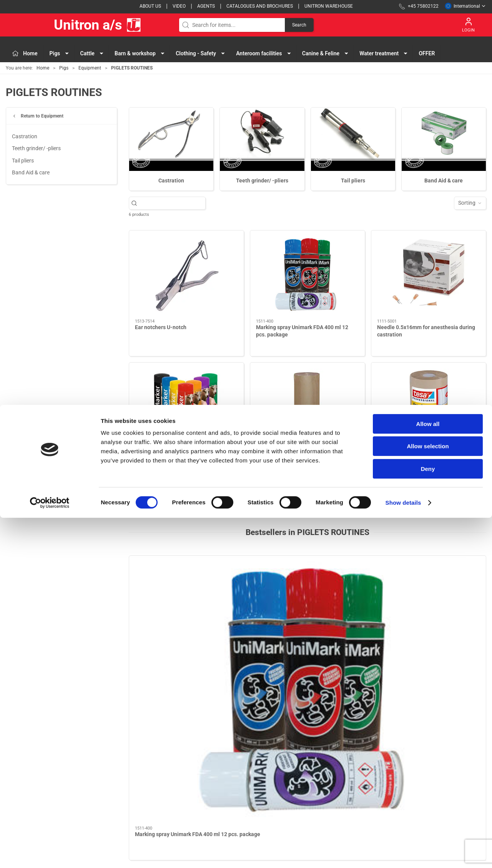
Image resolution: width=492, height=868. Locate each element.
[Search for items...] (171, 203)
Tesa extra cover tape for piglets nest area (429, 459)
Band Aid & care (31, 172)
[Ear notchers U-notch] (186, 275)
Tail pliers (23, 161)
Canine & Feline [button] (326, 53)
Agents (206, 6)
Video (179, 6)
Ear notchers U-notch (161, 327)
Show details (403, 853)
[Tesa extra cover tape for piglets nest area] (429, 407)
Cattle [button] (92, 53)
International (465, 6)
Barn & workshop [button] (140, 53)
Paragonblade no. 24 (251, 630)
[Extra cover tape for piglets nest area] (307, 407)
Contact (345, 755)
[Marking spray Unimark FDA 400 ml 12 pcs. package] (307, 275)
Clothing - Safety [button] (201, 53)
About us (150, 6)
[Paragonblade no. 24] (262, 589)
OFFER (427, 53)
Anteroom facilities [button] (264, 53)
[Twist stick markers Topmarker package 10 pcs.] (186, 407)
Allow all (428, 774)
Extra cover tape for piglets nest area (301, 459)
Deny (428, 819)
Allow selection (428, 797)
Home (43, 68)
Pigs (64, 68)
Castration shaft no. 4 (434, 630)
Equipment (90, 68)
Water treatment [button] (384, 53)
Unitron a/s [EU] (74, 25)
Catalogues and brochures (260, 6)
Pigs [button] (60, 53)
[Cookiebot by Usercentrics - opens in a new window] (50, 853)
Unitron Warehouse (329, 6)
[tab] (294, 671)
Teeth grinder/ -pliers (36, 148)
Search (299, 25)
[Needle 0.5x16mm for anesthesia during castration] (429, 275)
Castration (25, 136)
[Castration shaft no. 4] (444, 589)
